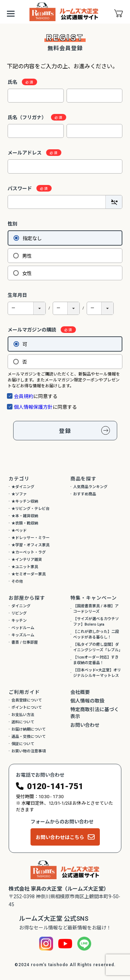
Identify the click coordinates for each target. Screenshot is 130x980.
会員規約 (24, 396)
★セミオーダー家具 (29, 574)
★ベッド (19, 531)
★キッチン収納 (25, 501)
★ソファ (19, 494)
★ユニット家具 (25, 567)
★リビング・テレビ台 (31, 509)
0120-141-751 (55, 786)
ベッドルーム (23, 628)
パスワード (23, 188)
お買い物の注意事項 (29, 751)
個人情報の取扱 (87, 701)
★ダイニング (23, 487)
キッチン (19, 621)
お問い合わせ (85, 725)
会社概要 (80, 692)
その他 (17, 581)
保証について (23, 744)
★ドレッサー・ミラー (31, 538)
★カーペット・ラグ (29, 552)
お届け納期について (29, 729)
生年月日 (17, 295)
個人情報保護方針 (33, 407)
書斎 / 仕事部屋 (25, 642)
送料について (23, 722)
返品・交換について (29, 737)
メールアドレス (28, 153)
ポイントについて (27, 708)
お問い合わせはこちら (60, 837)
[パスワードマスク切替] (114, 202)
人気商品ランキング (90, 487)
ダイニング (21, 606)
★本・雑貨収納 (25, 516)
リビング (19, 613)
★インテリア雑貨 (27, 560)
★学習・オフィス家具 (31, 545)
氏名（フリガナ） (30, 117)
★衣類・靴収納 (25, 523)
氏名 (15, 82)
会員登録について (27, 700)
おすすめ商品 (85, 494)
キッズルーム (23, 635)
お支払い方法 (23, 715)
